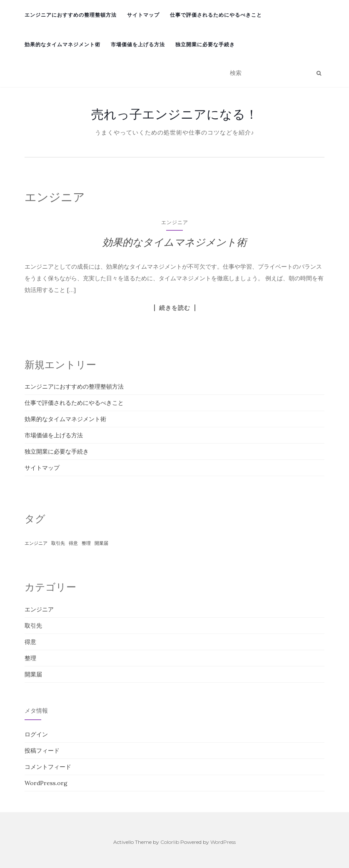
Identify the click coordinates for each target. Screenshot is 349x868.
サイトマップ (143, 15)
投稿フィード (42, 751)
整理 (30, 658)
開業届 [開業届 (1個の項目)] (101, 543)
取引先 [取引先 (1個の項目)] (58, 543)
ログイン (36, 734)
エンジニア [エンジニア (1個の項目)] (36, 543)
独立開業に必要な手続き (205, 44)
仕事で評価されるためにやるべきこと (216, 15)
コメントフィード (48, 767)
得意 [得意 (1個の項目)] (73, 543)
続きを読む (175, 308)
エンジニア (175, 222)
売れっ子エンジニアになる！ (174, 114)
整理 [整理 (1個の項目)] (86, 543)
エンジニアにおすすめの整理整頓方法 (71, 15)
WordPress (223, 842)
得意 (30, 642)
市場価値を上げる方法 (138, 44)
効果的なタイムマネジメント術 (62, 44)
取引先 (33, 626)
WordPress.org (46, 783)
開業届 (33, 674)
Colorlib (170, 842)
